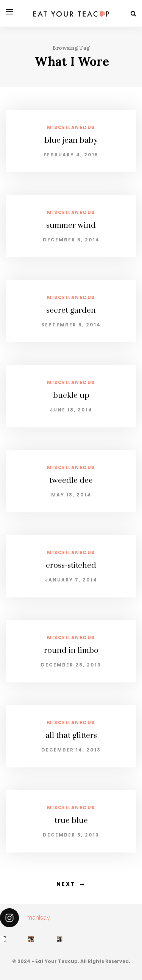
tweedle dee (71, 481)
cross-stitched (71, 566)
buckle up (71, 395)
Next (66, 884)
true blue (71, 821)
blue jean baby (71, 140)
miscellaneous (71, 127)
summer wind (71, 225)
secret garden (71, 310)
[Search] (133, 13)
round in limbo (71, 651)
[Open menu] (9, 12)
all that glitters (71, 736)
